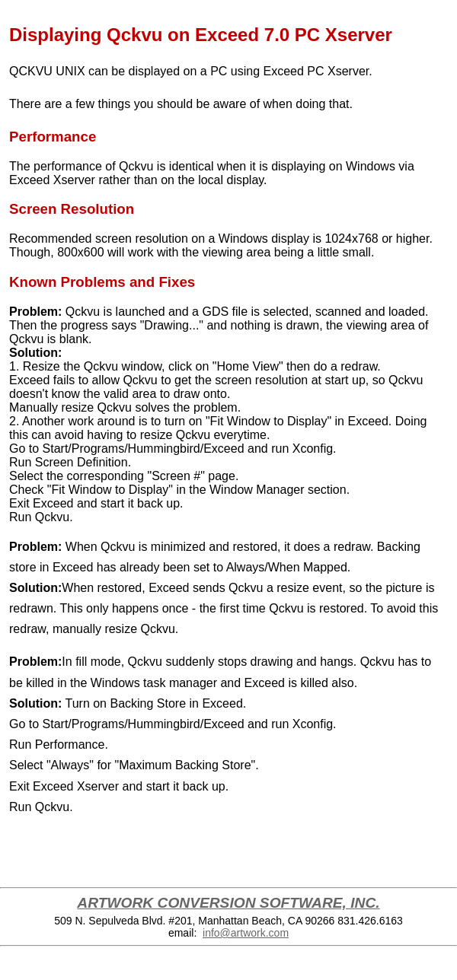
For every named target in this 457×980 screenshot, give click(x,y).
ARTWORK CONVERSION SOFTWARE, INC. (228, 903)
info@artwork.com (246, 933)
